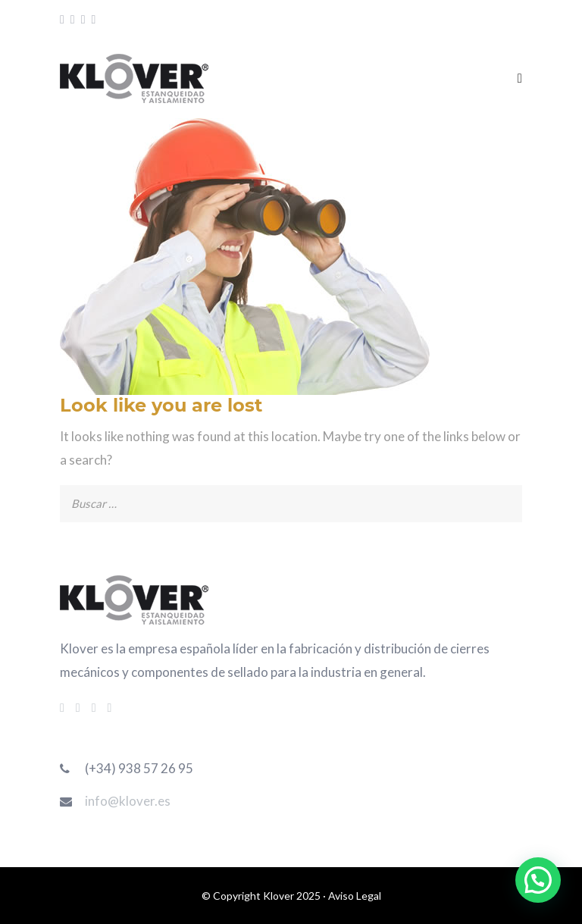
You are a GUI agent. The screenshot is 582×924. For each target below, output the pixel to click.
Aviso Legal (355, 896)
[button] (538, 880)
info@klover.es (128, 801)
